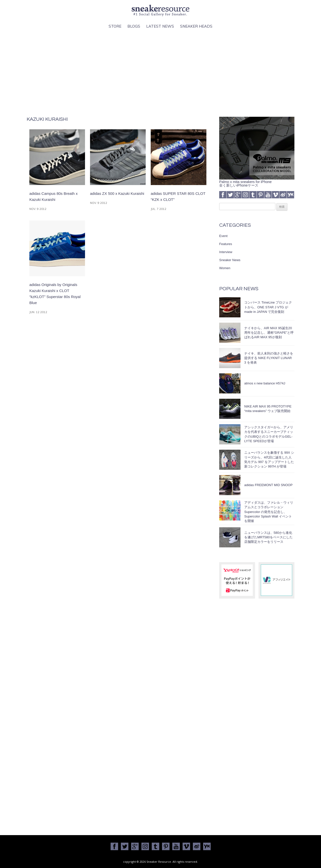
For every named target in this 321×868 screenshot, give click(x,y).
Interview (226, 252)
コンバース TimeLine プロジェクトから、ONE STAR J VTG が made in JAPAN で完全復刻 (268, 307)
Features (226, 244)
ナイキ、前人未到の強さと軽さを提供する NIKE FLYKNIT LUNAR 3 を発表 (269, 358)
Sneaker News (230, 260)
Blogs (134, 26)
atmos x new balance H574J (265, 383)
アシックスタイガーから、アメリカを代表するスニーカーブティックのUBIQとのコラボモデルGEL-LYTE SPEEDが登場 (269, 434)
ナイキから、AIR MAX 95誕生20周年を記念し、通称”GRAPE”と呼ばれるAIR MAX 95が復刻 (269, 333)
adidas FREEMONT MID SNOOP (268, 485)
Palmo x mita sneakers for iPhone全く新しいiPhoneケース (257, 182)
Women (225, 268)
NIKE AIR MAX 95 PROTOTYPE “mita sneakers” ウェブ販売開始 (268, 409)
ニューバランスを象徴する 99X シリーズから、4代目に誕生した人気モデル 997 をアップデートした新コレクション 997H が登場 (269, 459)
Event (223, 236)
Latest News (160, 26)
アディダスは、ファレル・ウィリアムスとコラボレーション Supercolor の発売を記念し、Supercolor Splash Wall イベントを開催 (269, 512)
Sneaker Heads (196, 26)
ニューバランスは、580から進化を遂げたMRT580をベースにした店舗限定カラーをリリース (268, 537)
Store (115, 26)
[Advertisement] (160, 73)
